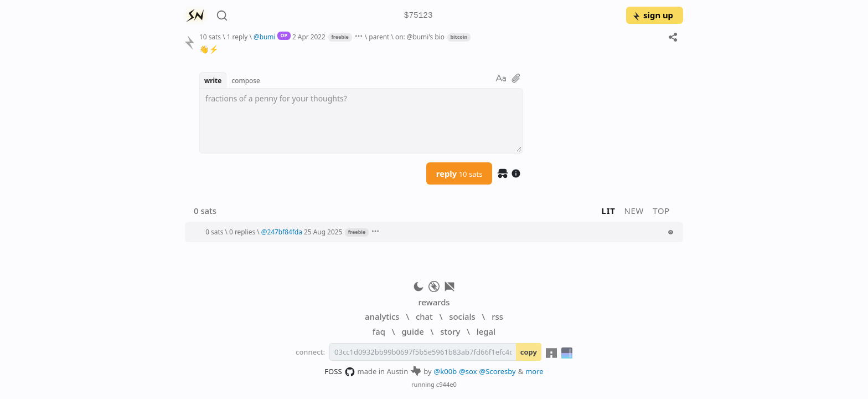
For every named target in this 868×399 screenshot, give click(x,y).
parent (379, 37)
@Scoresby (498, 371)
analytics (382, 316)
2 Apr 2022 (309, 37)
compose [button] (246, 80)
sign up (652, 15)
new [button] (634, 211)
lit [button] (609, 211)
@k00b (446, 371)
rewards (434, 302)
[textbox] (361, 121)
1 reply (237, 37)
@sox (468, 371)
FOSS (340, 372)
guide (412, 331)
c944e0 (446, 384)
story (450, 331)
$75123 (418, 16)
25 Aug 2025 (323, 232)
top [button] (661, 211)
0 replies (242, 232)
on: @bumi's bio (420, 37)
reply (459, 173)
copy (529, 352)
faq (379, 331)
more (534, 371)
